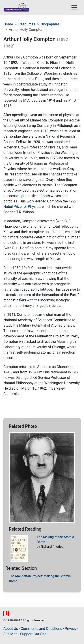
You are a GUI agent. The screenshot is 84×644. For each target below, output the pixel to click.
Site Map (10, 634)
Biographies (50, 24)
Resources (27, 24)
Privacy (71, 629)
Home (8, 24)
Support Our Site (33, 634)
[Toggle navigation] (74, 7)
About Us (11, 629)
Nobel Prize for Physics (22, 207)
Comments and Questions (41, 629)
